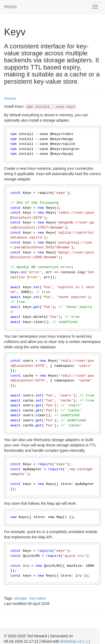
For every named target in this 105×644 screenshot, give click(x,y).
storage (20, 598)
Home (10, 7)
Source (10, 98)
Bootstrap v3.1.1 (74, 641)
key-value (38, 598)
